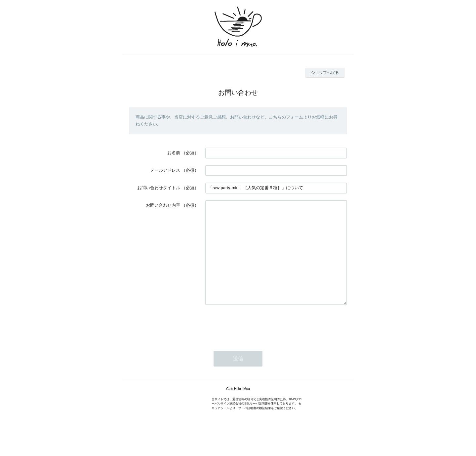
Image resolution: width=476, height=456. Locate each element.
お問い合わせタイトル (159, 188)
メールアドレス (165, 170)
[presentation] (256, 344)
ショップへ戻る (325, 73)
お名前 (174, 153)
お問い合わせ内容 (163, 205)
